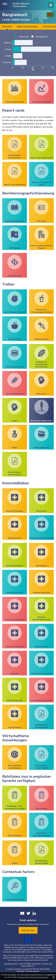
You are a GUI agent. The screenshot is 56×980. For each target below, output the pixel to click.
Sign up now (28, 930)
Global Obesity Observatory (21, 5)
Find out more (23, 977)
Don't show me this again (39, 977)
